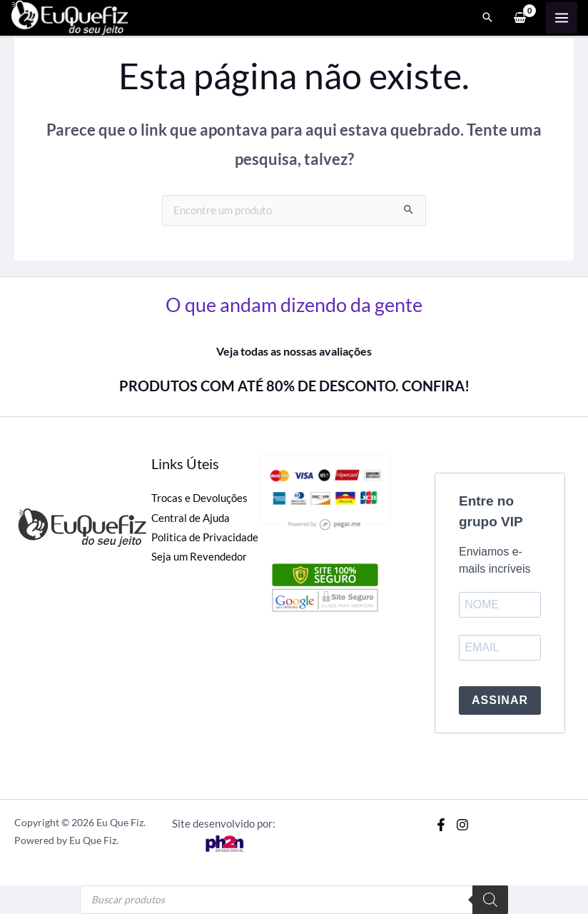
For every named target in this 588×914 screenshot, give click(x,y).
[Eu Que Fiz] (71, 17)
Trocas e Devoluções (199, 498)
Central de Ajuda (191, 518)
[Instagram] (462, 825)
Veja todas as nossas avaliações (294, 351)
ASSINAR (500, 700)
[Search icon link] (487, 19)
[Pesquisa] (490, 900)
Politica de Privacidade (205, 537)
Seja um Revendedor (199, 557)
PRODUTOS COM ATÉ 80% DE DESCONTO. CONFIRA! (294, 386)
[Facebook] (441, 825)
